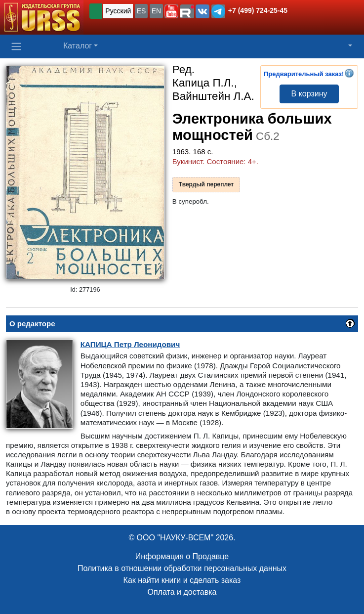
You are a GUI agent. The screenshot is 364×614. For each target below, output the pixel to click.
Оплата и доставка (182, 592)
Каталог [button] (78, 46)
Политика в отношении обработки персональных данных (182, 568)
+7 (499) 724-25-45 (258, 10)
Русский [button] (118, 11)
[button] (171, 11)
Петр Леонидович (130, 344)
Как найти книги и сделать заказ (182, 580)
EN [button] (156, 11)
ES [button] (142, 11)
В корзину (309, 94)
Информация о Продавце (182, 556)
